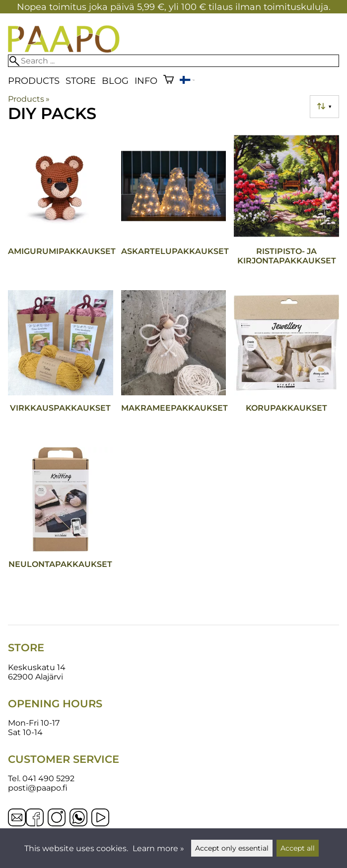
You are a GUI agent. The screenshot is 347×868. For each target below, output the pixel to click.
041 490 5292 (48, 778)
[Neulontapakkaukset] (61, 521)
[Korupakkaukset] (286, 365)
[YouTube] (100, 818)
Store (81, 81)
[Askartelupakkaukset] (174, 208)
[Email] (17, 824)
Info (146, 81)
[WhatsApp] (78, 818)
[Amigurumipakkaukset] (61, 208)
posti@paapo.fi (38, 788)
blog (115, 81)
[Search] (173, 61)
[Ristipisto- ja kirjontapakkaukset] (286, 208)
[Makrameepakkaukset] (174, 365)
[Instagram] (57, 818)
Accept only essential (232, 848)
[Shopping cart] (169, 81)
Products (34, 81)
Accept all (298, 848)
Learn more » (158, 848)
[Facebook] (35, 818)
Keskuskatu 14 (37, 667)
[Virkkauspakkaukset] (61, 365)
